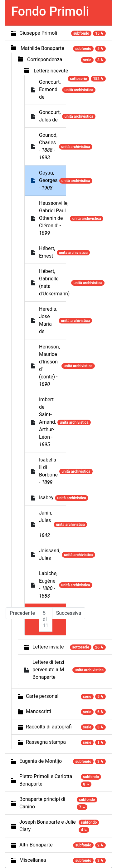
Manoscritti (39, 711)
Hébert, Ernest (47, 252)
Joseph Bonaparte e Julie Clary (48, 826)
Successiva (69, 613)
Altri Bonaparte (36, 845)
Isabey (46, 498)
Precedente (22, 613)
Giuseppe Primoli (38, 33)
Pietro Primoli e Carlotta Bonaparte (46, 780)
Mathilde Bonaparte (42, 48)
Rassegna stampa (46, 742)
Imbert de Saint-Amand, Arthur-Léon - (47, 422)
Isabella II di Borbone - (48, 471)
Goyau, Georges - (48, 180)
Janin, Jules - (46, 524)
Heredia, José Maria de (48, 320)
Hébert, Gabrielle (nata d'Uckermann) (54, 282)
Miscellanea (33, 860)
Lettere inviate (48, 647)
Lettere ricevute (51, 71)
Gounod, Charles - (48, 146)
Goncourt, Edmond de (50, 89)
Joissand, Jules (50, 554)
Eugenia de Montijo (41, 761)
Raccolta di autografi (49, 727)
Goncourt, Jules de (50, 116)
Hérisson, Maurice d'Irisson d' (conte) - (49, 365)
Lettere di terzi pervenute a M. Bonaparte (49, 670)
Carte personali (43, 696)
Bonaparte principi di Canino (42, 803)
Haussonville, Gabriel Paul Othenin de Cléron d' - (54, 218)
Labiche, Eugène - (48, 585)
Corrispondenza (45, 59)
